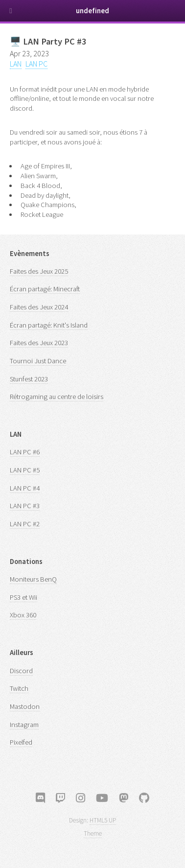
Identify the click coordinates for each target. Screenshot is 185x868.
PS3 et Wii (23, 597)
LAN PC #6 (25, 452)
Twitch (19, 688)
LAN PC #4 (25, 488)
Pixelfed (21, 742)
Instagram (24, 725)
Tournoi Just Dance (38, 361)
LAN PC (36, 64)
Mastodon (25, 706)
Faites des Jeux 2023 (39, 343)
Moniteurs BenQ (33, 579)
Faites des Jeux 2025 (39, 271)
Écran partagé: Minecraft (45, 289)
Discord (21, 671)
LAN (16, 64)
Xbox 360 (23, 615)
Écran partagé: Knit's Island (49, 325)
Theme (93, 833)
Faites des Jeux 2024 (39, 307)
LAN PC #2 (25, 524)
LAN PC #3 (25, 506)
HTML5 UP (103, 820)
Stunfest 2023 (29, 379)
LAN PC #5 (25, 470)
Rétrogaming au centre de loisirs (57, 397)
